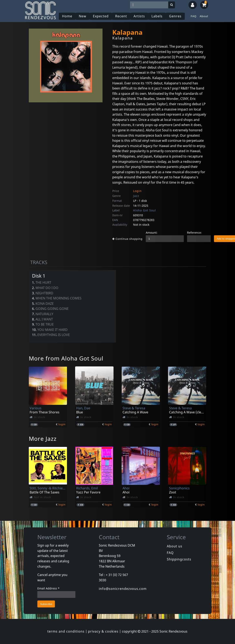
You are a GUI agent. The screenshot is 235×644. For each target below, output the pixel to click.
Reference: (194, 233)
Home (67, 16)
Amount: (152, 233)
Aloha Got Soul (145, 210)
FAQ (194, 16)
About (204, 16)
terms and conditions (66, 631)
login (62, 424)
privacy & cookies (103, 631)
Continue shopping (127, 239)
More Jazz (43, 439)
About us (175, 546)
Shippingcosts (179, 559)
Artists (139, 16)
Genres (175, 16)
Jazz (136, 196)
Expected (101, 16)
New (83, 16)
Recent (121, 16)
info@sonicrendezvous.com (123, 589)
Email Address (48, 588)
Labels (157, 16)
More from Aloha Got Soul (66, 358)
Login (137, 191)
